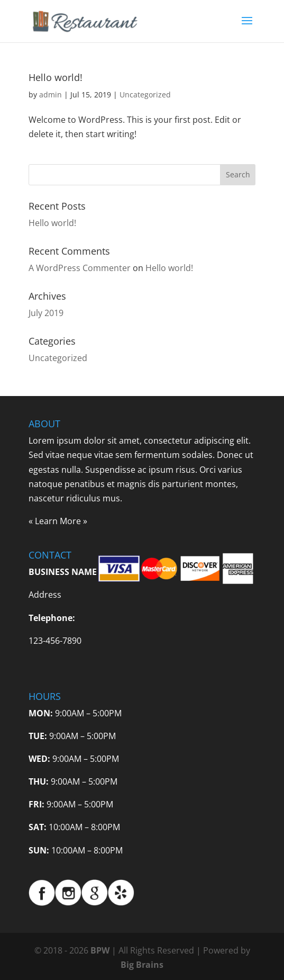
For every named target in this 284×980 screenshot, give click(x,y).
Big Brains (142, 965)
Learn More (58, 521)
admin (51, 95)
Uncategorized (145, 95)
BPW (101, 950)
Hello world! (56, 77)
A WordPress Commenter (80, 268)
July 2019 (46, 313)
